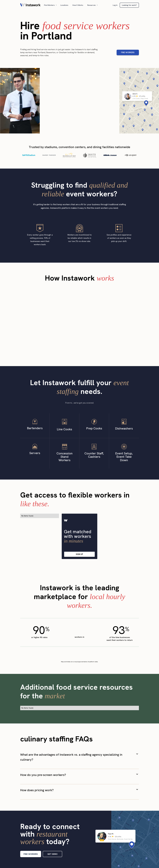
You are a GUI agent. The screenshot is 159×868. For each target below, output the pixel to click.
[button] (51, 5)
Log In (115, 5)
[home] (30, 5)
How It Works (78, 5)
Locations (64, 5)
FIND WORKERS (128, 52)
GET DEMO (52, 854)
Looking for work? (129, 5)
